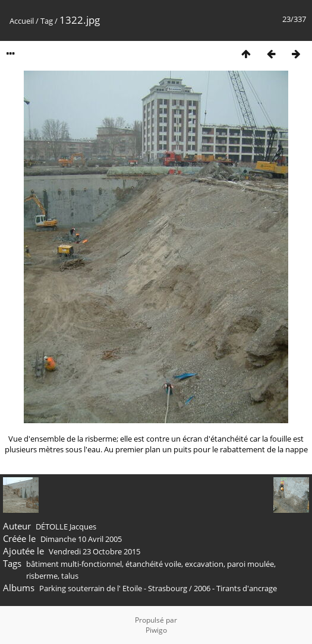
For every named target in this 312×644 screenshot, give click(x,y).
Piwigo (156, 630)
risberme (42, 576)
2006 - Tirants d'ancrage (235, 588)
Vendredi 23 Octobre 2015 (94, 551)
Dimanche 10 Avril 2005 (81, 539)
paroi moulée (250, 564)
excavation (204, 564)
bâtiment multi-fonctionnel (74, 564)
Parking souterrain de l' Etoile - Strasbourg (113, 588)
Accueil (22, 21)
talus (70, 576)
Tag (47, 21)
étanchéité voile (153, 564)
